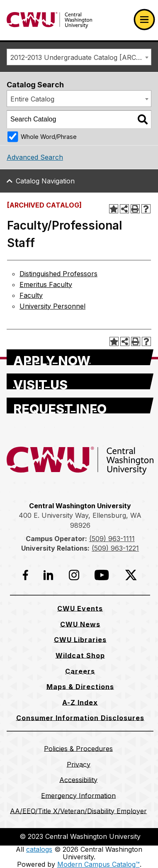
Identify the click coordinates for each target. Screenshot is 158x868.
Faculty (31, 295)
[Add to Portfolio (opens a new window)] (114, 209)
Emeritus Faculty (46, 284)
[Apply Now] (80, 357)
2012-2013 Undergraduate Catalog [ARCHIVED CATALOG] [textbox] (81, 57)
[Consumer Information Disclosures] (80, 718)
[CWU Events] (80, 608)
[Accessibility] (78, 780)
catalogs (39, 849)
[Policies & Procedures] (78, 749)
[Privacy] (79, 764)
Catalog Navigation (45, 181)
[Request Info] (80, 406)
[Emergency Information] (78, 796)
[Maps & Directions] (80, 687)
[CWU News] (80, 624)
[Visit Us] (80, 381)
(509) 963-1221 (115, 548)
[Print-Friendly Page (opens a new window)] (135, 209)
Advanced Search (35, 157)
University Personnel (52, 306)
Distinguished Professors (58, 274)
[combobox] (79, 57)
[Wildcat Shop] (80, 655)
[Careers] (80, 671)
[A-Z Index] (80, 702)
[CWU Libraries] (80, 640)
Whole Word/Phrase (49, 137)
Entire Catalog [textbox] (32, 99)
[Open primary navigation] (144, 20)
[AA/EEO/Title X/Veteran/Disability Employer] (78, 811)
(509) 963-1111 (112, 539)
